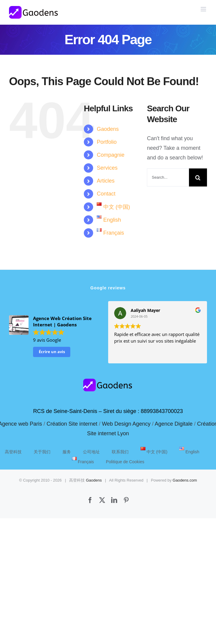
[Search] (198, 177)
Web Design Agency (126, 424)
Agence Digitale (174, 424)
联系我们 (120, 452)
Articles (106, 181)
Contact (106, 194)
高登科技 (13, 452)
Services (107, 168)
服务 (67, 452)
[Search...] (168, 177)
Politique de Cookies (125, 462)
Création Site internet (72, 424)
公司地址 (91, 452)
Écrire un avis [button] (52, 352)
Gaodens (108, 129)
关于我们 (42, 452)
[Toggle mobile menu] (204, 9)
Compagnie (111, 155)
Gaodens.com (185, 480)
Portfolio (107, 142)
